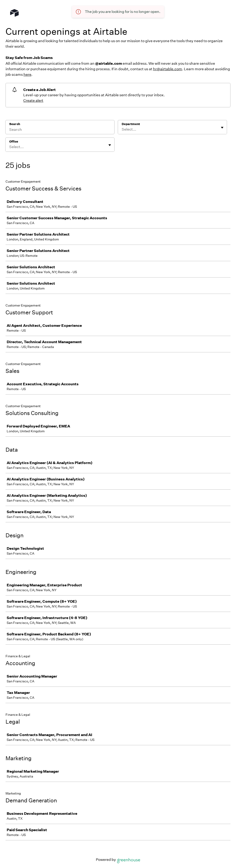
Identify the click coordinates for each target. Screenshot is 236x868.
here (27, 75)
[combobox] (122, 129)
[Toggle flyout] (222, 128)
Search (15, 124)
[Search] (60, 130)
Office (14, 142)
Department (131, 124)
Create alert (33, 101)
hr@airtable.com (168, 69)
